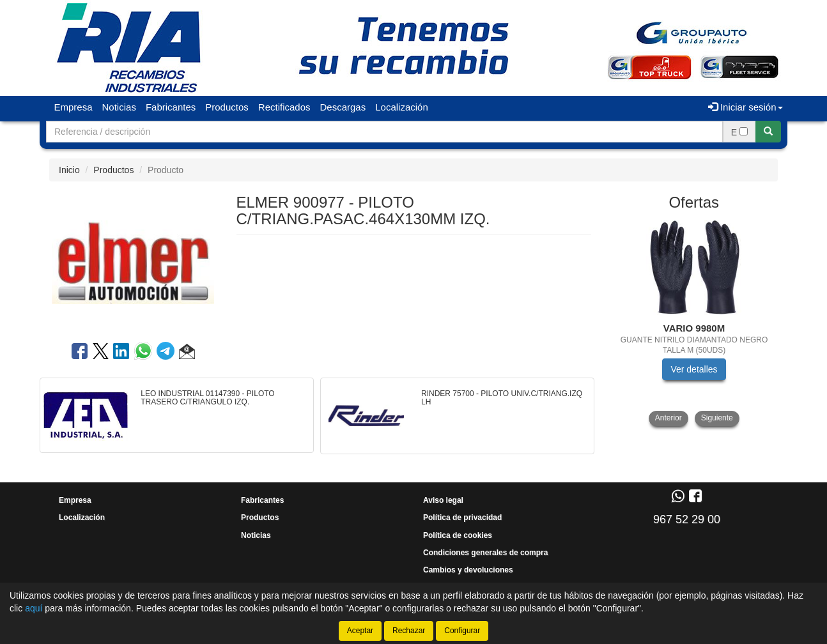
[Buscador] (384, 132)
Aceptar (360, 631)
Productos (227, 107)
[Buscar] (768, 132)
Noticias (119, 107)
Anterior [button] (669, 418)
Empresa (73, 107)
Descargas (343, 107)
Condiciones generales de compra (485, 553)
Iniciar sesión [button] (746, 107)
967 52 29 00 (687, 519)
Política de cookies (458, 535)
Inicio (69, 170)
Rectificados (284, 107)
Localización (402, 107)
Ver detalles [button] (694, 369)
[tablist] (694, 323)
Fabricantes (171, 107)
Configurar (462, 631)
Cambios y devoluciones (468, 570)
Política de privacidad (462, 517)
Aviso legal (443, 500)
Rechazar (409, 631)
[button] (187, 353)
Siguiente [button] (717, 418)
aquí (34, 608)
